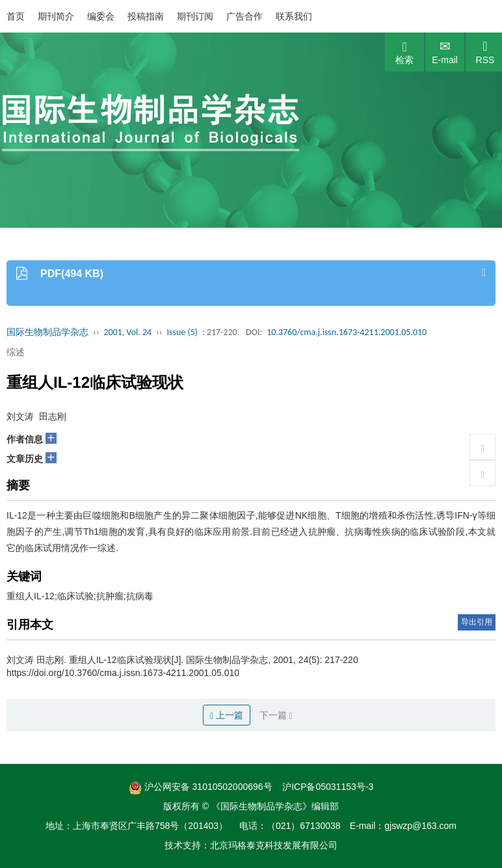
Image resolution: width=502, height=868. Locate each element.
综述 (16, 352)
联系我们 (294, 16)
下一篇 (276, 715)
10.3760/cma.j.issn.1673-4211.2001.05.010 (347, 332)
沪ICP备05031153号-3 (328, 787)
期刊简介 (56, 16)
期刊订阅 (195, 16)
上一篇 (227, 715)
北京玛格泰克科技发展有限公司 (274, 845)
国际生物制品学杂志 (47, 332)
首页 (16, 16)
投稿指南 (146, 16)
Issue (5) (182, 332)
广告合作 (244, 16)
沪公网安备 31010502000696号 (201, 787)
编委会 (101, 16)
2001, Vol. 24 (127, 332)
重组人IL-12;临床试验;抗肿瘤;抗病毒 (80, 596)
